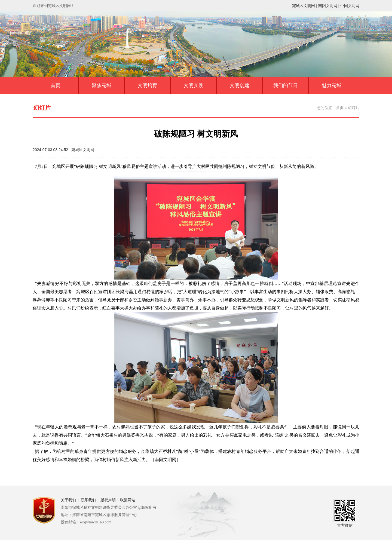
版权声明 (108, 500)
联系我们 (88, 500)
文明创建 (240, 85)
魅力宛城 (332, 85)
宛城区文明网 (304, 6)
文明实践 (194, 85)
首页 (56, 85)
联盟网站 (128, 500)
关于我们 (68, 500)
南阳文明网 (328, 6)
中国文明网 (350, 6)
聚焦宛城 (102, 85)
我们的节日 (286, 85)
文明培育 (148, 85)
